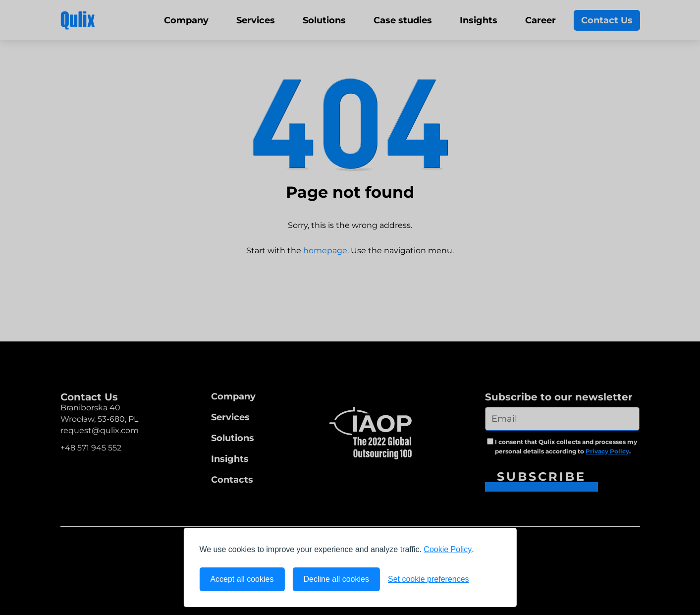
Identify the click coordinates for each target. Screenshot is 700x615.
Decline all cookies (336, 579)
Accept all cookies (242, 579)
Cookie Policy (448, 549)
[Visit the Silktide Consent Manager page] (489, 579)
